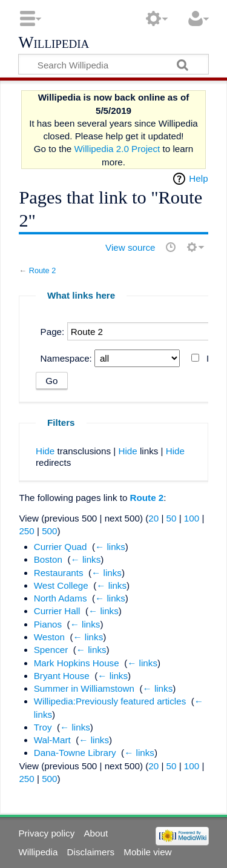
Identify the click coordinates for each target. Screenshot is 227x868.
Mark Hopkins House (77, 663)
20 (153, 518)
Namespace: (66, 358)
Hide (45, 451)
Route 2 (43, 270)
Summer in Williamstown (84, 688)
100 (192, 518)
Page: (53, 332)
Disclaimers (91, 852)
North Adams (61, 598)
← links (110, 547)
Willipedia (54, 43)
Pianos (48, 624)
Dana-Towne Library (75, 753)
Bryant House (62, 676)
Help (198, 178)
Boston (48, 559)
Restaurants (59, 573)
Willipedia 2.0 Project (117, 149)
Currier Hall (57, 611)
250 (26, 531)
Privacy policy (46, 833)
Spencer (51, 650)
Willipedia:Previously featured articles (110, 701)
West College (61, 585)
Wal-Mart (52, 740)
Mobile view (147, 852)
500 (49, 531)
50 (172, 518)
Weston (49, 637)
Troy (43, 727)
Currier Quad (61, 547)
